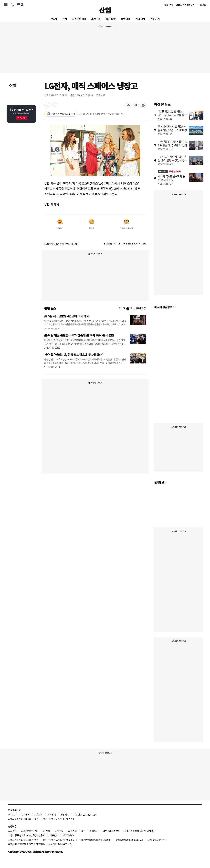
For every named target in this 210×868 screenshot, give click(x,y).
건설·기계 (155, 19)
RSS (83, 831)
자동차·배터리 (79, 19)
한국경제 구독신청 (112, 244)
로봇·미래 (125, 19)
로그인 (203, 5)
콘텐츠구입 (32, 831)
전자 (65, 19)
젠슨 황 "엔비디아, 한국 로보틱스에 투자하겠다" (74, 355)
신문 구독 (169, 5)
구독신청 (25, 814)
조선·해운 (96, 19)
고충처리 (38, 814)
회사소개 (12, 814)
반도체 (54, 19)
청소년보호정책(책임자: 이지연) (139, 831)
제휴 (23, 831)
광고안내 (52, 814)
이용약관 (94, 831)
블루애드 (65, 814)
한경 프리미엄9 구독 (185, 5)
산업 (105, 10)
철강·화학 (111, 19)
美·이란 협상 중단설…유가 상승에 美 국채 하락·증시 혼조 (79, 335)
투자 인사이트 (169, 171)
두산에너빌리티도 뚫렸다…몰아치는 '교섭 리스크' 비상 (173, 128)
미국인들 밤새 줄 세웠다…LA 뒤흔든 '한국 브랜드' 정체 (173, 143)
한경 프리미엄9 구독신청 (135, 244)
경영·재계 (140, 19)
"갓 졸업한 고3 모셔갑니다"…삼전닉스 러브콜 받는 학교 (172, 115)
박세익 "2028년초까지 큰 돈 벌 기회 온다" (171, 178)
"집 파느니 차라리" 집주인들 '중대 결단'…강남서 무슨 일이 (173, 160)
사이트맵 (59, 831)
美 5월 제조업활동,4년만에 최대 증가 (67, 316)
